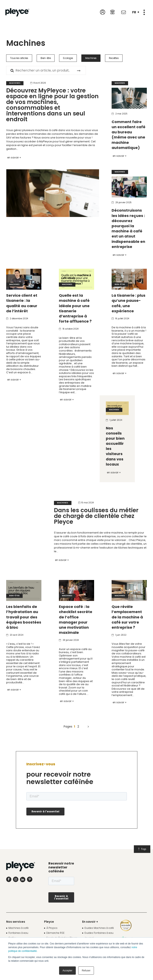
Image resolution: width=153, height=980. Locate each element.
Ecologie (68, 58)
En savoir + (14, 157)
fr (135, 12)
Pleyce (49, 922)
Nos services (16, 922)
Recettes (114, 58)
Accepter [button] (67, 971)
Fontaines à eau (18, 933)
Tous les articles (19, 58)
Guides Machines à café (99, 928)
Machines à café (19, 928)
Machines (91, 58)
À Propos (52, 928)
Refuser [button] (86, 971)
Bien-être (46, 58)
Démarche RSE (55, 933)
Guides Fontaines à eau (99, 933)
